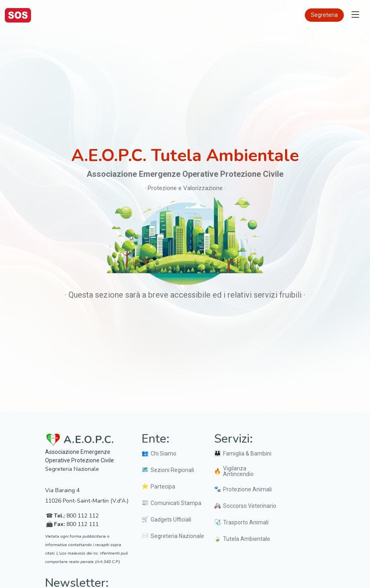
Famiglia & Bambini (247, 453)
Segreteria (324, 15)
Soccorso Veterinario (250, 506)
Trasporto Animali (246, 522)
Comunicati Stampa (176, 503)
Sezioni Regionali (172, 470)
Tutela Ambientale (247, 539)
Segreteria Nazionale (177, 536)
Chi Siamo (163, 453)
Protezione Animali (247, 489)
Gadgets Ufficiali (171, 520)
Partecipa (163, 487)
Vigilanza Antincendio (238, 471)
